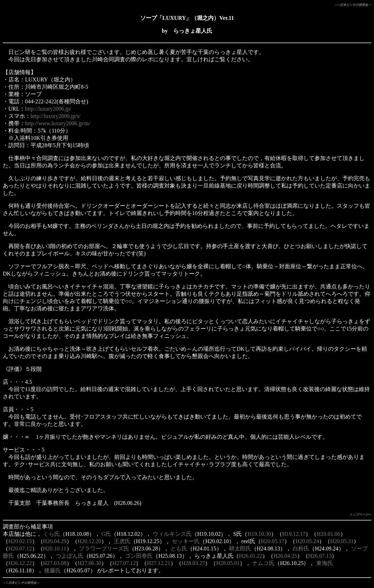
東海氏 (325, 563)
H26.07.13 (320, 556)
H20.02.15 (20, 541)
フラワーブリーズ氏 (104, 549)
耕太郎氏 (240, 549)
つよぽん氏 (70, 556)
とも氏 (179, 549)
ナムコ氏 (263, 563)
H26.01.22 (251, 556)
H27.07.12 (124, 563)
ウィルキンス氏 (172, 534)
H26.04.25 (285, 556)
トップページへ (360, 515)
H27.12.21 (159, 563)
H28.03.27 (193, 563)
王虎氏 (122, 541)
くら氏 (51, 534)
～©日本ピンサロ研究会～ (353, 5)
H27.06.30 (89, 563)
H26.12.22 (20, 563)
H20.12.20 (89, 541)
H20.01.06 (328, 534)
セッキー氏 (186, 541)
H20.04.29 (55, 541)
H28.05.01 (228, 563)
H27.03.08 (55, 563)
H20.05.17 (273, 541)
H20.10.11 (55, 549)
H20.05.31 (342, 541)
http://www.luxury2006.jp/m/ (58, 123)
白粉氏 (301, 549)
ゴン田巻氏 (139, 556)
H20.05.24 (307, 541)
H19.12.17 (294, 534)
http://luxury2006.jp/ (48, 109)
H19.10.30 (259, 534)
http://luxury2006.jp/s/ (56, 116)
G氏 (106, 534)
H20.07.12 (20, 549)
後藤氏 (53, 570)
